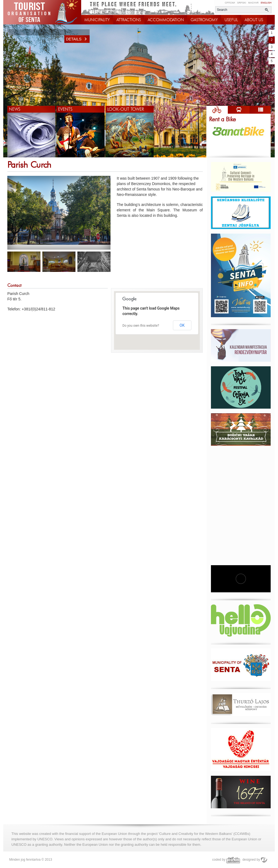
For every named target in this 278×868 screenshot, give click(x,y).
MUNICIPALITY (97, 20)
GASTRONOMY (204, 20)
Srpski (241, 3)
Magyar (253, 3)
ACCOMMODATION (166, 20)
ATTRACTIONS (129, 20)
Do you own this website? (141, 326)
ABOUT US (254, 20)
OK (182, 325)
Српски (230, 3)
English (266, 3)
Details (78, 39)
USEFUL (231, 20)
